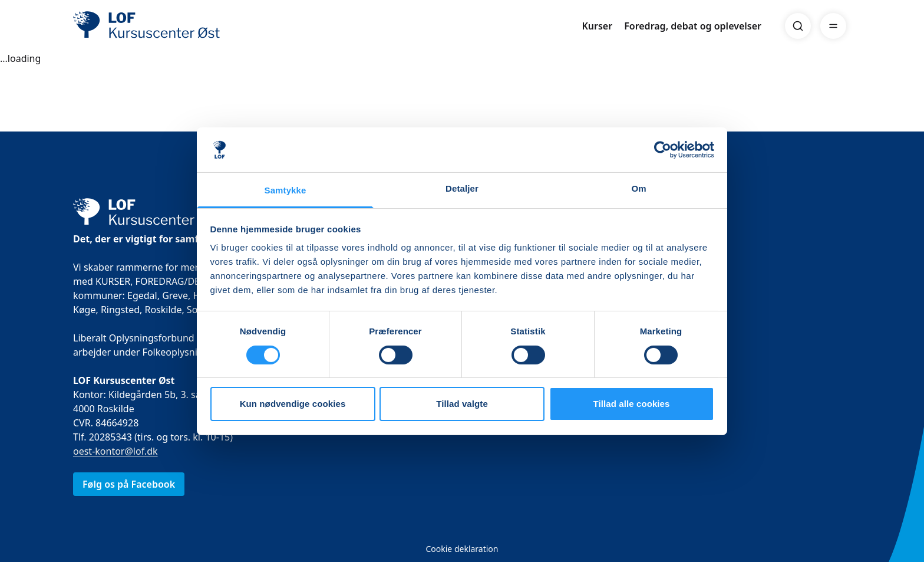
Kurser (597, 26)
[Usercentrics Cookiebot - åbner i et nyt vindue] (663, 150)
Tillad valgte (462, 404)
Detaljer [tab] (462, 188)
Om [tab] (638, 188)
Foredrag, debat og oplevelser (693, 26)
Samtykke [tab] (286, 190)
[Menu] (833, 26)
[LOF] (159, 26)
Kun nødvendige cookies (293, 404)
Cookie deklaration (462, 549)
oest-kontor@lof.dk (115, 451)
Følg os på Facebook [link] (129, 484)
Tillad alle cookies (631, 404)
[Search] (798, 26)
